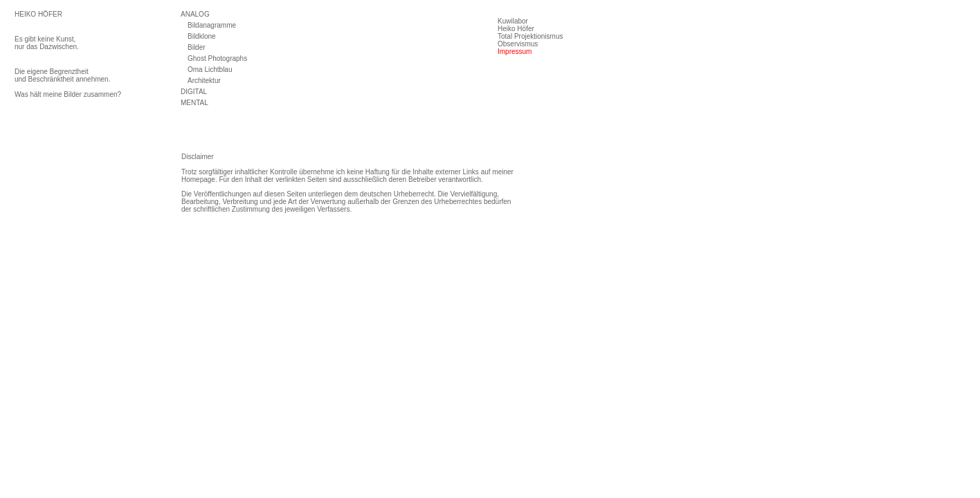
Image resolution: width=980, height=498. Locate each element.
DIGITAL (194, 92)
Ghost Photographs (217, 58)
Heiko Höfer (516, 29)
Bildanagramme (212, 25)
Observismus (518, 44)
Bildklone (202, 36)
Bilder (197, 47)
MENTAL (194, 103)
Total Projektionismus (530, 36)
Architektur (204, 81)
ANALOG (195, 14)
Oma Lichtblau (210, 70)
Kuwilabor (513, 21)
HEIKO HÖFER (38, 14)
